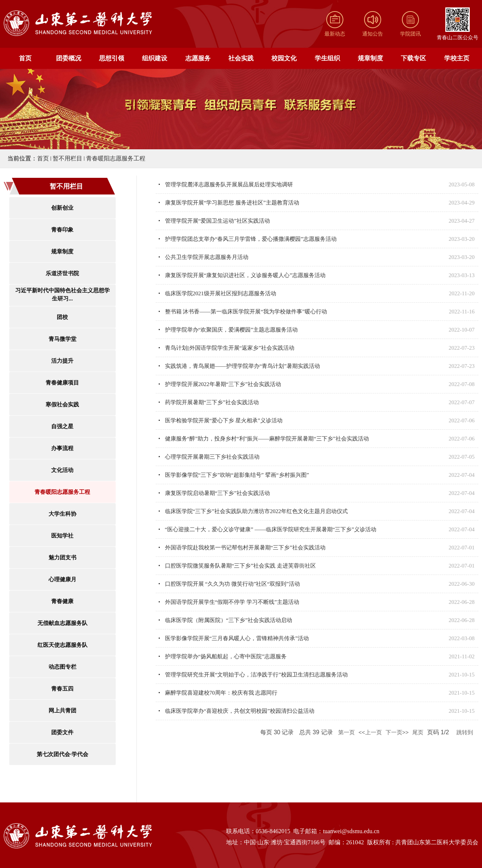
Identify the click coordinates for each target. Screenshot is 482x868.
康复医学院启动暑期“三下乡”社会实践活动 (217, 493)
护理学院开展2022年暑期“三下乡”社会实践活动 (223, 384)
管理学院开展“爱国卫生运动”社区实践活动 (217, 221)
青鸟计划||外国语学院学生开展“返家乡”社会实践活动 (230, 348)
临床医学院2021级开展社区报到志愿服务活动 (221, 293)
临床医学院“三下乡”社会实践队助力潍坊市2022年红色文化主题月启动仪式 (256, 511)
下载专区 (413, 58)
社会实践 (241, 58)
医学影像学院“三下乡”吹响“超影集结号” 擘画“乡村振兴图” (237, 475)
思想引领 (112, 58)
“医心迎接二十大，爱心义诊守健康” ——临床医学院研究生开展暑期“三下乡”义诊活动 (271, 529)
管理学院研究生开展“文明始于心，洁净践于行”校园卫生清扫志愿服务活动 (256, 675)
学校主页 (457, 58)
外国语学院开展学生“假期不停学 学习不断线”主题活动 (232, 602)
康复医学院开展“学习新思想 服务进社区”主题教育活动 (232, 203)
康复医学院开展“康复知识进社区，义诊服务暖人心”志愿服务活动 (245, 275)
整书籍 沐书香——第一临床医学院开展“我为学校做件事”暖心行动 (246, 312)
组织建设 (155, 58)
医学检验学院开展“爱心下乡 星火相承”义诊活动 (224, 420)
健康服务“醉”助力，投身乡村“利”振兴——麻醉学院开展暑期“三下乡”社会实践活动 (267, 439)
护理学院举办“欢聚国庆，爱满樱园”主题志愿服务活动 (231, 330)
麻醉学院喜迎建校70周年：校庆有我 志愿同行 (221, 693)
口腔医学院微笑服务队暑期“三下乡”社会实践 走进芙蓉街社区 (240, 566)
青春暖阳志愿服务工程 (116, 158)
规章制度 (370, 58)
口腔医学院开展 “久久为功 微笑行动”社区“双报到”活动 (232, 584)
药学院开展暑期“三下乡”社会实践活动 (212, 402)
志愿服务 (198, 58)
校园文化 (284, 58)
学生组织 (327, 58)
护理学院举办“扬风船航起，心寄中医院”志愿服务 (226, 656)
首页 (25, 58)
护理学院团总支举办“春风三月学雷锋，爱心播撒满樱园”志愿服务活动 (251, 239)
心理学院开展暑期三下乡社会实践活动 (212, 457)
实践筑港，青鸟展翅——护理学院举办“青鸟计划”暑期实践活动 (242, 366)
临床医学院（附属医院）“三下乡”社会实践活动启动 (229, 620)
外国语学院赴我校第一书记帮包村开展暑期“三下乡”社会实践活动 (245, 548)
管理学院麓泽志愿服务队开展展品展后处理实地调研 (229, 184)
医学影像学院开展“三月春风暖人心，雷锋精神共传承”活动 (237, 638)
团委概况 (69, 58)
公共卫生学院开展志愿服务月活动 (207, 257)
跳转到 (466, 732)
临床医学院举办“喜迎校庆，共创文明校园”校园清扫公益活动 (240, 711)
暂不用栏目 (67, 158)
